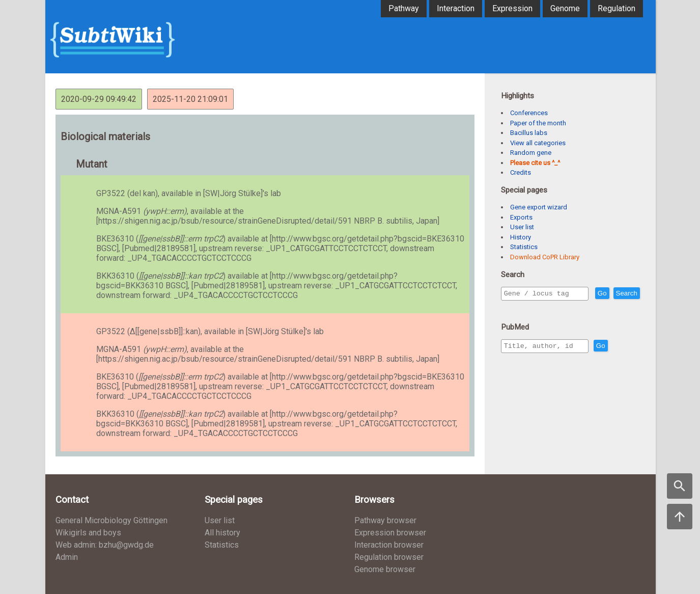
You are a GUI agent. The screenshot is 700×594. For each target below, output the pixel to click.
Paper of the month (538, 123)
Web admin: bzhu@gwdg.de (105, 545)
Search (517, 308)
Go (624, 294)
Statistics (524, 247)
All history (222, 533)
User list (522, 227)
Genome (565, 8)
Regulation (617, 8)
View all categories (538, 143)
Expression (512, 8)
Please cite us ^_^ (535, 163)
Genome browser (385, 569)
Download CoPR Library (545, 257)
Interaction (456, 8)
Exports (521, 217)
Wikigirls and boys (88, 533)
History (521, 237)
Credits (521, 172)
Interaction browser (389, 545)
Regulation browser (389, 557)
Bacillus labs (529, 133)
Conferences (529, 113)
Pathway (404, 8)
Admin (67, 557)
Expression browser (390, 533)
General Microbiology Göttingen (111, 520)
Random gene (531, 153)
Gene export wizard (539, 207)
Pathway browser (385, 520)
